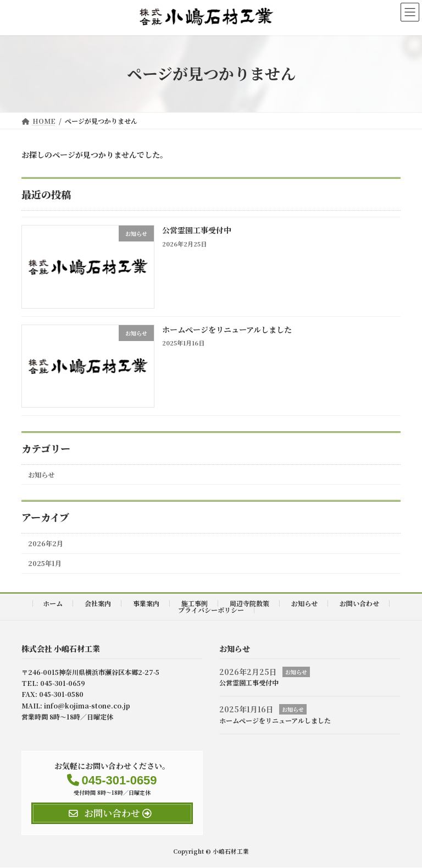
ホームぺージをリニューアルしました (227, 329)
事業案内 (146, 603)
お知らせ (41, 474)
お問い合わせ (359, 603)
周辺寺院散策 (249, 603)
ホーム (53, 603)
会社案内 (98, 603)
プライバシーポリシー (211, 610)
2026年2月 (46, 543)
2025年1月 (45, 563)
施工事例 (195, 603)
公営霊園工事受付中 (197, 230)
